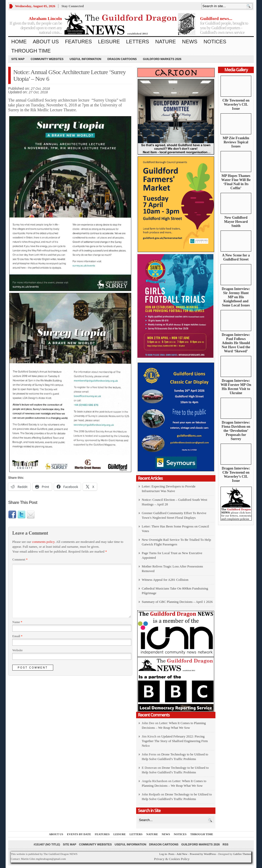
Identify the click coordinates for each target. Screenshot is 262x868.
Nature (166, 42)
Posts (171, 854)
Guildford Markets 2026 (162, 59)
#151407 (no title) (47, 844)
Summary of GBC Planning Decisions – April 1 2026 (177, 602)
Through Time (31, 51)
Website (18, 650)
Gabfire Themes (242, 854)
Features (78, 42)
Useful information (85, 59)
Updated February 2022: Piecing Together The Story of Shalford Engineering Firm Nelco (175, 741)
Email (17, 636)
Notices (215, 42)
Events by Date (79, 834)
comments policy (43, 542)
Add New (182, 854)
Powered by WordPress (203, 854)
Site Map (18, 59)
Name (17, 622)
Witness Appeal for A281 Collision (165, 580)
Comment (20, 560)
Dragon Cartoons (122, 59)
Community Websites (47, 59)
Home (19, 42)
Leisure (109, 42)
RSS (226, 844)
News (190, 42)
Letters (138, 42)
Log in (163, 854)
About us (46, 42)
